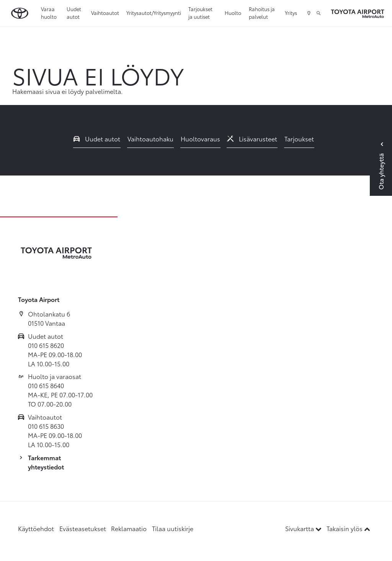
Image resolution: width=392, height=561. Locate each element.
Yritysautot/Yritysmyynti (154, 13)
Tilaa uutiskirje (173, 528)
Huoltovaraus (200, 139)
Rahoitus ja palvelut (262, 13)
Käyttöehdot (36, 528)
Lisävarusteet (252, 139)
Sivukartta (304, 528)
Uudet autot (74, 13)
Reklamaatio (129, 528)
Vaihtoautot (105, 13)
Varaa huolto (49, 13)
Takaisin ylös (348, 528)
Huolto (233, 13)
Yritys (291, 13)
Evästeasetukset (83, 528)
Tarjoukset (299, 139)
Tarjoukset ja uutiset (200, 13)
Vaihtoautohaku (150, 139)
